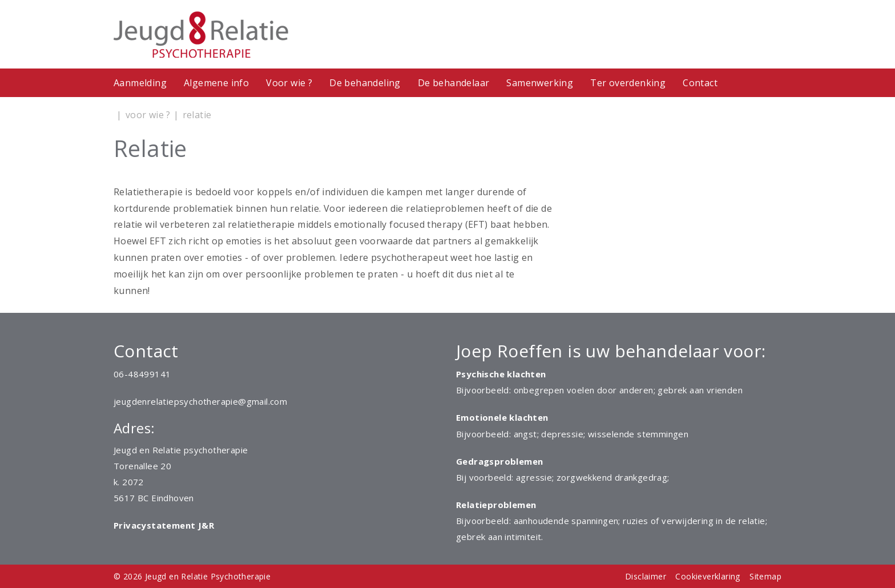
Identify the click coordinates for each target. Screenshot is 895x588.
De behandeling (365, 83)
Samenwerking (540, 83)
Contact (700, 83)
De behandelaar (454, 83)
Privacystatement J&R (164, 525)
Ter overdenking (628, 83)
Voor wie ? (289, 83)
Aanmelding (140, 83)
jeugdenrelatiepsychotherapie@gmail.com (200, 401)
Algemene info (216, 83)
